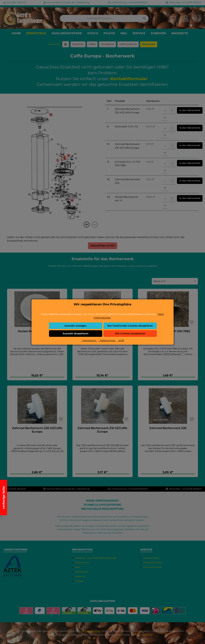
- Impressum (89, 340)
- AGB (121, 340)
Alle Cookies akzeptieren (130, 333)
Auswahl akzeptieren (76, 333)
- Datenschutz (107, 340)
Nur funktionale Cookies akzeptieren (130, 326)
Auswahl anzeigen (76, 326)
